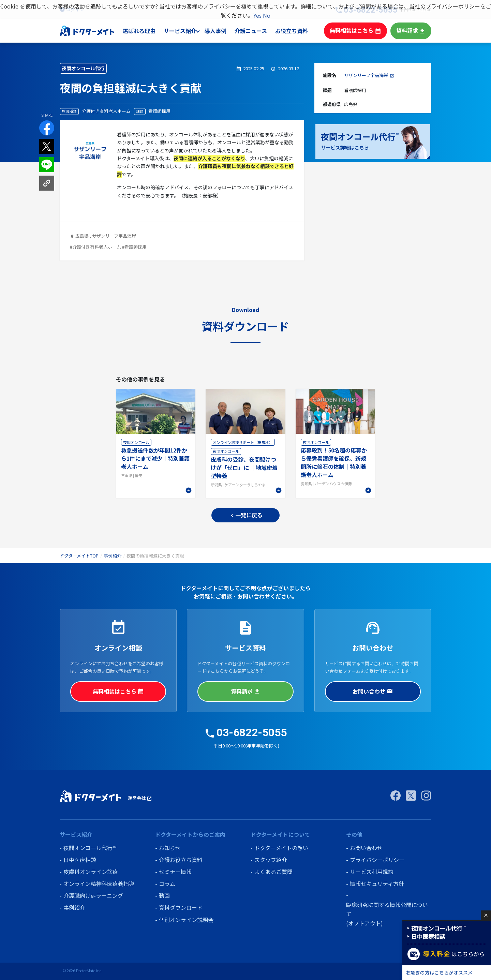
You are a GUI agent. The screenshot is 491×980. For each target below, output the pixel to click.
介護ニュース (257, 31)
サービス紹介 (187, 31)
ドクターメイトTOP (79, 556)
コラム (167, 884)
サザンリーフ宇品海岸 (366, 75)
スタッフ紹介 (271, 860)
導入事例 (222, 31)
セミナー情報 (175, 872)
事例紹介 (113, 556)
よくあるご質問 (273, 872)
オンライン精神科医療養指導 (99, 884)
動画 (164, 895)
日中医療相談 (80, 860)
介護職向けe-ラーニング (93, 895)
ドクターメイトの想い (281, 848)
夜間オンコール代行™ (90, 848)
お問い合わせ (373, 691)
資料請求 (412, 31)
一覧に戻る (246, 515)
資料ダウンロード (181, 907)
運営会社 (140, 798)
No (267, 15)
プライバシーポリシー (377, 860)
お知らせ (170, 848)
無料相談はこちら (359, 31)
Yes (257, 15)
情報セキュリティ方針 (377, 884)
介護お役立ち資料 (181, 860)
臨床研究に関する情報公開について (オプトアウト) (387, 914)
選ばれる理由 (146, 31)
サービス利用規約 (372, 872)
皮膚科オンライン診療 (91, 872)
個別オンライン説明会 (186, 920)
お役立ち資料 (297, 31)
